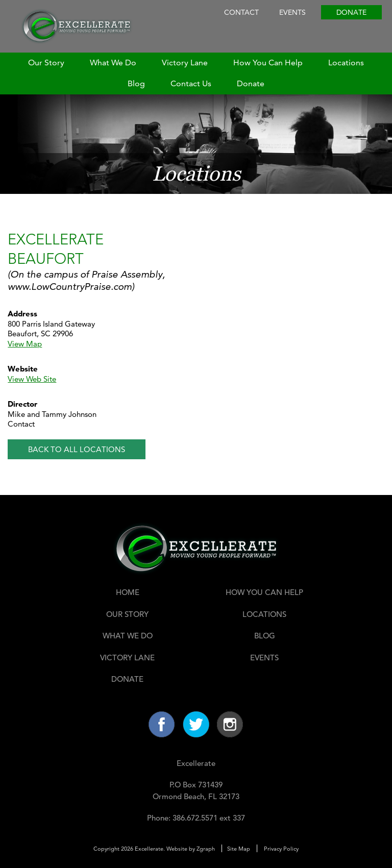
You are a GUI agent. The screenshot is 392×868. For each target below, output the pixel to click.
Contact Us (191, 83)
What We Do (113, 63)
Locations (346, 63)
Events (292, 12)
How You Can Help (268, 63)
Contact (241, 12)
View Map (25, 344)
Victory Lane (185, 63)
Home (128, 592)
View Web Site (32, 379)
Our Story (46, 63)
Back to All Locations (77, 449)
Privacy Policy (281, 849)
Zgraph (206, 849)
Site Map (239, 849)
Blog (136, 83)
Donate (351, 12)
